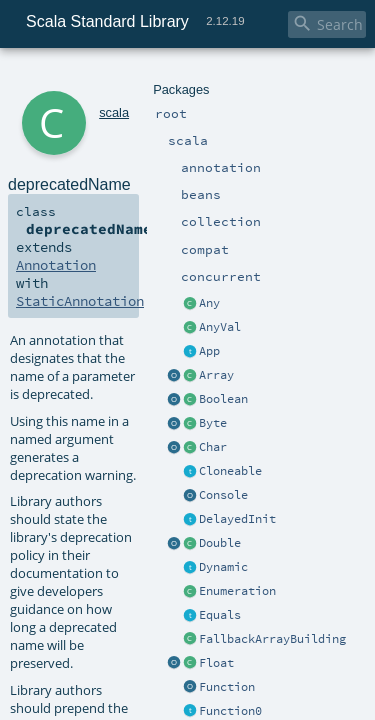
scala (87, 77)
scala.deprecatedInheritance (235, 702)
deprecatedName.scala (219, 638)
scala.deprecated (201, 684)
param (182, 615)
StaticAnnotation (72, 200)
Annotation (266, 182)
